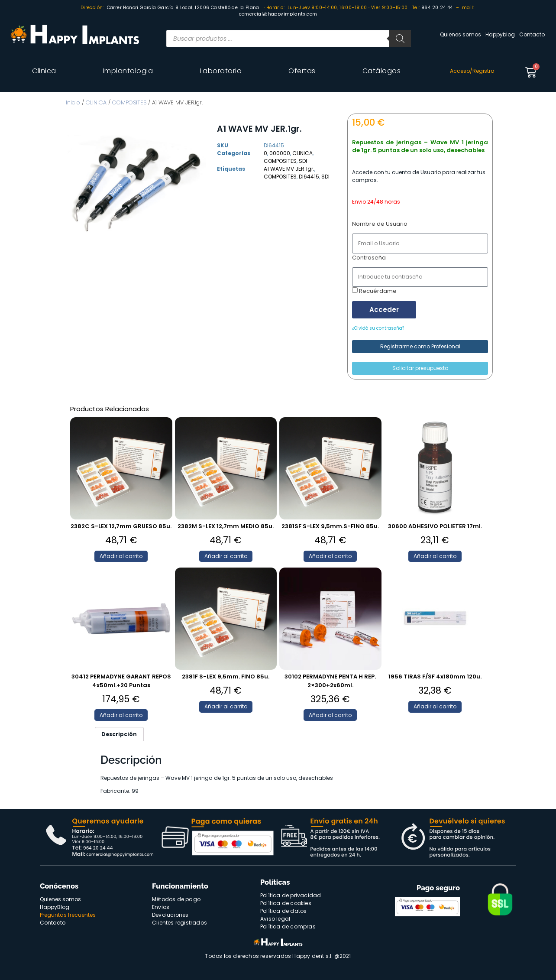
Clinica (44, 71)
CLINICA (96, 102)
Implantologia (128, 71)
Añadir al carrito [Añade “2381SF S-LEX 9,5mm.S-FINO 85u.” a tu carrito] (330, 556)
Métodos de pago (176, 899)
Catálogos (382, 71)
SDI (303, 161)
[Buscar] (400, 39)
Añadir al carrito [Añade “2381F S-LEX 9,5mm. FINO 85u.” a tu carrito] (226, 706)
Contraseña (369, 258)
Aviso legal (275, 919)
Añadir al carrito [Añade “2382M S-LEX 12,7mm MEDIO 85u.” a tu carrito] (226, 556)
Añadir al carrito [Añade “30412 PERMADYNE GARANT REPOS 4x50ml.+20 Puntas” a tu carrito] (121, 715)
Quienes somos (461, 34)
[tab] (119, 734)
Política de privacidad (291, 895)
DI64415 (309, 177)
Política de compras (288, 926)
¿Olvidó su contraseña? (378, 328)
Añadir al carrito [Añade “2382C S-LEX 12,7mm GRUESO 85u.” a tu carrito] (121, 556)
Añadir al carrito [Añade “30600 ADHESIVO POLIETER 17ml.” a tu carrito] (435, 556)
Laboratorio (221, 71)
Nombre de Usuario (380, 224)
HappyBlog (55, 907)
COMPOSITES (129, 102)
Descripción (119, 734)
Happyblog (500, 34)
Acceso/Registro (472, 71)
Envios (161, 907)
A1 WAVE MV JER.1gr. (289, 169)
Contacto (532, 34)
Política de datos (283, 911)
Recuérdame (374, 291)
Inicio (73, 102)
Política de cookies (286, 903)
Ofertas (302, 71)
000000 (280, 153)
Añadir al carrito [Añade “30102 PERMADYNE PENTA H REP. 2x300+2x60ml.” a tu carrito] (330, 715)
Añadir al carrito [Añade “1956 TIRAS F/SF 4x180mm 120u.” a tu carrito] (435, 706)
